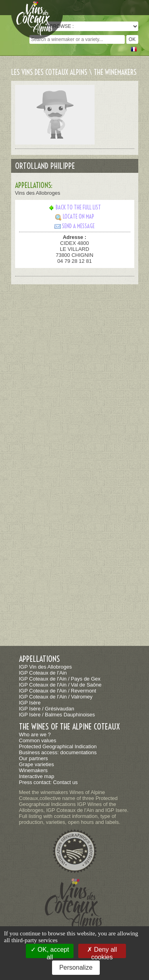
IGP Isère (30, 703)
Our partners (34, 758)
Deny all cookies (102, 952)
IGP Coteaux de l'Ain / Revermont (58, 691)
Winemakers (33, 770)
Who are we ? (35, 735)
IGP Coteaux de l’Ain (43, 673)
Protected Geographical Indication (58, 746)
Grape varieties (37, 764)
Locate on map (75, 217)
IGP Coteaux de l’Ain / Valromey (56, 697)
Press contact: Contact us (48, 782)
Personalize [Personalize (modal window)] (76, 967)
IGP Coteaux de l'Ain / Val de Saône (60, 685)
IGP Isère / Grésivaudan (47, 709)
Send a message (74, 226)
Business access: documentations (58, 752)
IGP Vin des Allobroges (45, 667)
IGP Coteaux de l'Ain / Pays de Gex (60, 679)
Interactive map (37, 776)
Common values (38, 740)
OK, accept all (50, 952)
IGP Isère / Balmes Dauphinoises (57, 715)
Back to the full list (74, 207)
